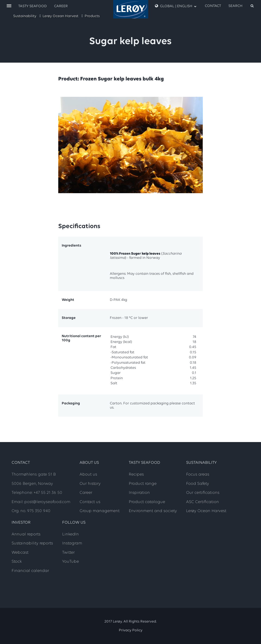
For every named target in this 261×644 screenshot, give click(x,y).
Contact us (90, 502)
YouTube (71, 562)
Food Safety (198, 484)
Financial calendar (30, 571)
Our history (90, 484)
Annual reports (26, 534)
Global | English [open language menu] (176, 6)
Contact (213, 6)
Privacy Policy (131, 630)
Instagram (72, 543)
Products (92, 16)
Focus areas (198, 475)
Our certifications (203, 493)
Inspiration (139, 493)
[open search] (241, 6)
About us (88, 475)
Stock (17, 562)
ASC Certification (203, 502)
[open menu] (9, 6)
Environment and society (153, 511)
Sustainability (25, 16)
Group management (100, 511)
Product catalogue (147, 502)
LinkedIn (71, 534)
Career (61, 6)
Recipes (136, 475)
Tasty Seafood (32, 6)
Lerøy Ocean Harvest (60, 16)
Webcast (20, 553)
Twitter (68, 553)
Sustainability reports (32, 543)
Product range (143, 484)
